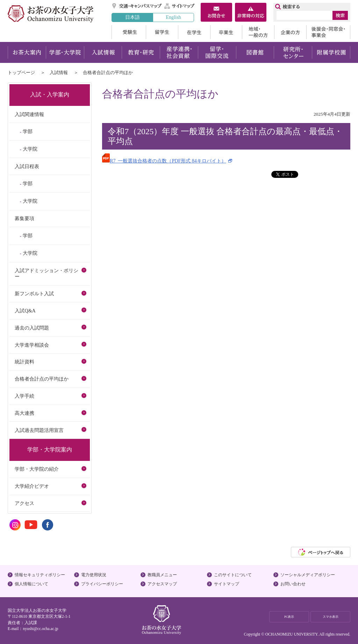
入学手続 (24, 396)
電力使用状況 (94, 575)
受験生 (129, 32)
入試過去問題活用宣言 (39, 430)
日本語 (133, 17)
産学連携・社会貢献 (179, 52)
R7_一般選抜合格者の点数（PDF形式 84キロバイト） (164, 161)
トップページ (21, 73)
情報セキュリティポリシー (40, 575)
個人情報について (31, 584)
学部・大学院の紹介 (37, 469)
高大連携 (24, 413)
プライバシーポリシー (102, 584)
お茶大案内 (27, 52)
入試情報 (103, 52)
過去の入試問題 (32, 328)
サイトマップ (180, 6)
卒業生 (226, 32)
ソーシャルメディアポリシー (308, 575)
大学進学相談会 (32, 345)
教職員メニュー (162, 575)
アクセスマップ (162, 584)
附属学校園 (331, 52)
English (173, 17)
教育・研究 (141, 52)
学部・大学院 (65, 52)
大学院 (30, 149)
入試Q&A (25, 311)
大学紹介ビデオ (32, 486)
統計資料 (24, 362)
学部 (28, 131)
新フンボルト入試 (34, 294)
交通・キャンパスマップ (137, 6)
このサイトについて (233, 575)
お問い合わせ (293, 584)
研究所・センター (293, 52)
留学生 (162, 32)
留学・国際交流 (217, 52)
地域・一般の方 (258, 32)
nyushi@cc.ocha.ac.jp (40, 629)
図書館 (255, 52)
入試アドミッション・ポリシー (46, 273)
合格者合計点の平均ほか (42, 379)
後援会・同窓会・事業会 (328, 32)
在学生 (194, 32)
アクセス (24, 503)
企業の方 (290, 32)
